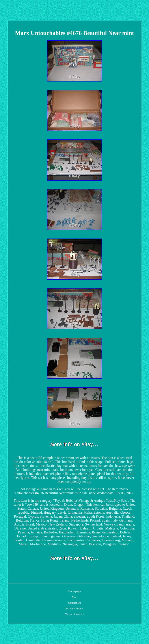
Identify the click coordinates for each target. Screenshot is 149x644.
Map (74, 597)
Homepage (74, 591)
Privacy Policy (74, 608)
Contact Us (74, 603)
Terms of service (74, 614)
